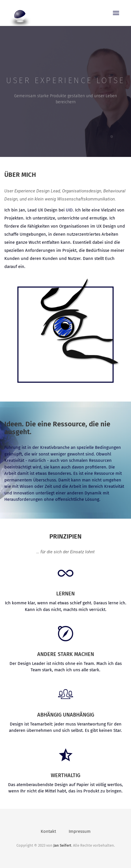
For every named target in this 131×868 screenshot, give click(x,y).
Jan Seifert (62, 845)
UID (69, 210)
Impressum (80, 831)
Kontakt (48, 831)
